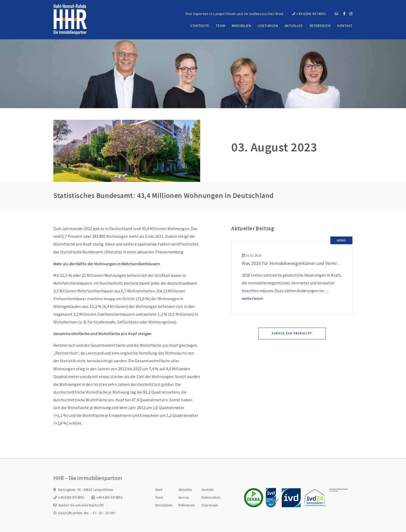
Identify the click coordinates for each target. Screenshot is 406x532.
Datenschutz (211, 497)
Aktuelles (294, 26)
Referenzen (320, 26)
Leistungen (268, 26)
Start (159, 490)
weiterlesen (252, 298)
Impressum (210, 505)
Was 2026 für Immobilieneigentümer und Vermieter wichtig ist (305, 263)
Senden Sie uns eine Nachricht (81, 505)
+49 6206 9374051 (309, 14)
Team (220, 26)
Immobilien (241, 26)
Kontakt (345, 26)
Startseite (200, 26)
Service (184, 497)
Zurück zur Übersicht (292, 333)
